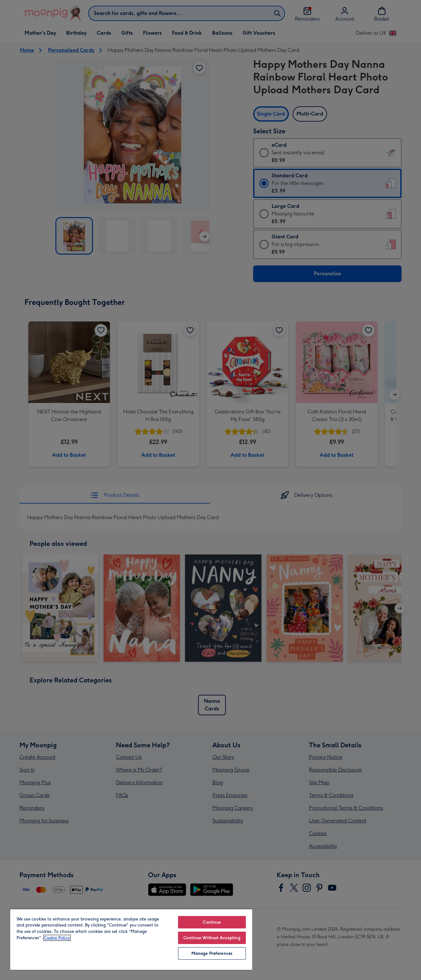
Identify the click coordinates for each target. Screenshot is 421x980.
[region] (131, 939)
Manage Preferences (212, 953)
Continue (212, 922)
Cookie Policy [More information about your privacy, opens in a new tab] (57, 938)
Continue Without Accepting (212, 938)
